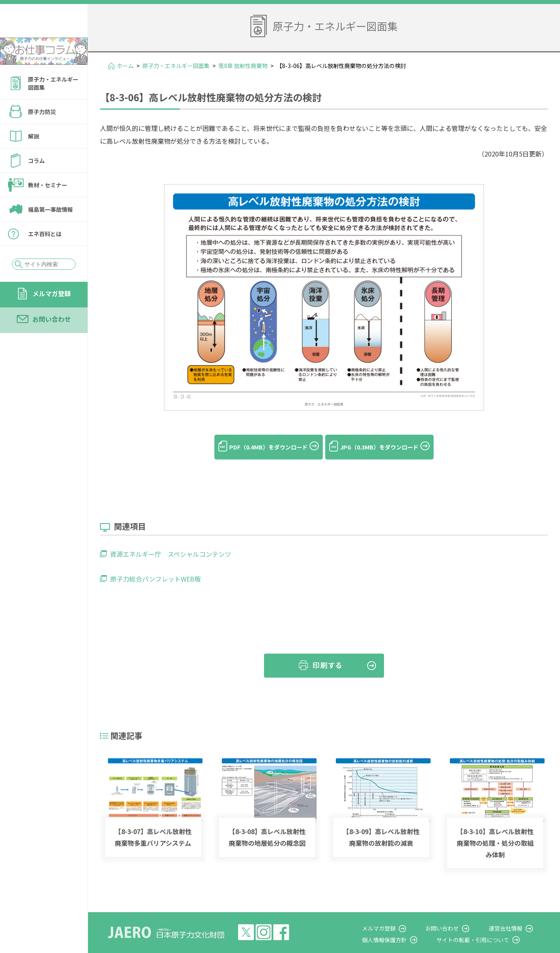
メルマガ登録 (52, 315)
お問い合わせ (52, 341)
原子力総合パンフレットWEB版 (155, 566)
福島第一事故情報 (50, 231)
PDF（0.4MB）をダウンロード (260, 447)
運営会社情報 (513, 916)
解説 (34, 158)
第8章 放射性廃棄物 (243, 66)
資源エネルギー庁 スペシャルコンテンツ (171, 542)
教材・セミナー (48, 207)
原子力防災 (42, 133)
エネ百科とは (45, 255)
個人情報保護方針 (406, 927)
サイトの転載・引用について (488, 927)
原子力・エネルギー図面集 (53, 105)
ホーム (125, 66)
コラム (36, 182)
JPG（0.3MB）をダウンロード (388, 447)
